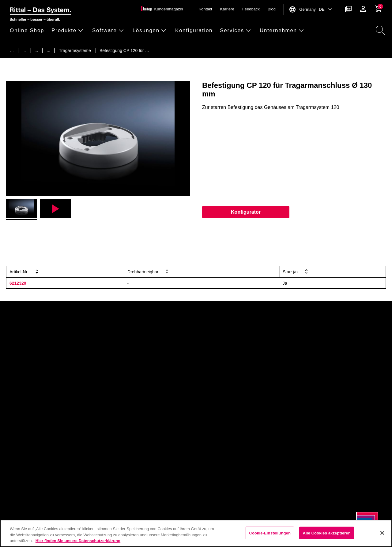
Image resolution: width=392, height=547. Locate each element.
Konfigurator (246, 212)
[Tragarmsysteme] (48, 51)
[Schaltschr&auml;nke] (36, 51)
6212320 (18, 283)
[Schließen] (382, 533)
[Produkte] (24, 51)
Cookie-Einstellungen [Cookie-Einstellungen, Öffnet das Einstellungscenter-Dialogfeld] (270, 533)
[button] (29, 31)
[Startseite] (12, 51)
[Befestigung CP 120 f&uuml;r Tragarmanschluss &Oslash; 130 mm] (124, 51)
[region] (196, 533)
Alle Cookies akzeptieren (326, 533)
